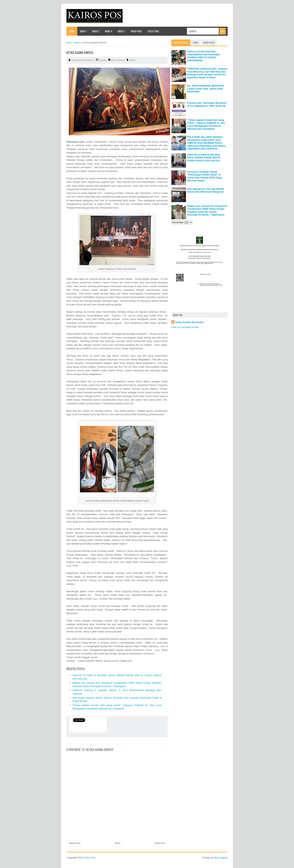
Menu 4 (109, 31)
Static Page (153, 31)
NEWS (132, 60)
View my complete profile (185, 327)
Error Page (136, 31)
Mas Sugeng (221, 858)
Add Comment (118, 60)
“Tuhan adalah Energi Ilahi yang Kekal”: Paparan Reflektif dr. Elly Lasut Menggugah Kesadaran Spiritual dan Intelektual (206, 124)
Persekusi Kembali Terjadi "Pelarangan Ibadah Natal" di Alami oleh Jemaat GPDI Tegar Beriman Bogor (205, 176)
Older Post (160, 843)
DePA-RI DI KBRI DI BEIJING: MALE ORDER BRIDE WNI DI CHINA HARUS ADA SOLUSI (204, 158)
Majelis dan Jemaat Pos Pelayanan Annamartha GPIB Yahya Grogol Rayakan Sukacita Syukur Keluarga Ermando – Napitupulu (207, 210)
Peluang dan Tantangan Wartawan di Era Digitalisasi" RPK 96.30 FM (207, 104)
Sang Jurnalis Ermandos (189, 322)
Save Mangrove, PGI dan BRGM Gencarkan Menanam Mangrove (205, 190)
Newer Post (75, 843)
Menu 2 (96, 31)
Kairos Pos (90, 858)
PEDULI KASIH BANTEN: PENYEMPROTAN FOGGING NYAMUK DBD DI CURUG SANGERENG (203, 56)
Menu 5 (121, 31)
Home (72, 31)
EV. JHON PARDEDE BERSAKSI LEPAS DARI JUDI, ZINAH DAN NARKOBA (206, 89)
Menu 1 (83, 31)
